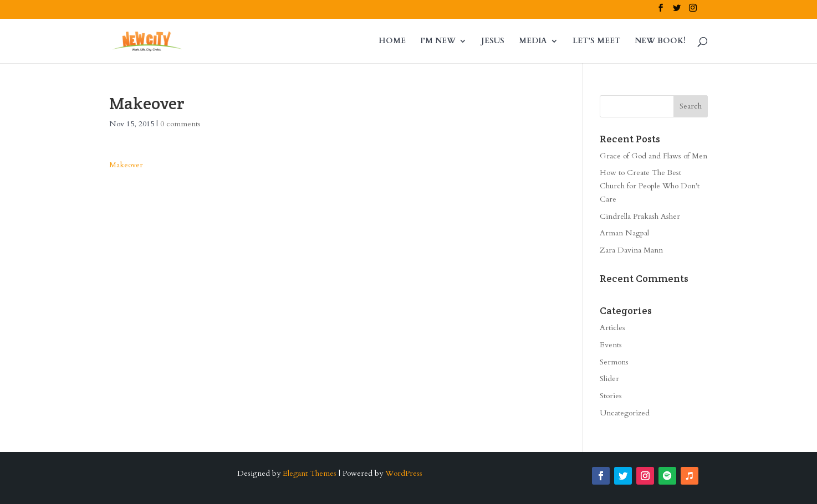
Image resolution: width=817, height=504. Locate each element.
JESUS (493, 42)
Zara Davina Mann (631, 250)
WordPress (404, 473)
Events (611, 345)
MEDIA (533, 42)
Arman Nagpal (624, 233)
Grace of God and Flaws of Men (653, 156)
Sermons (614, 362)
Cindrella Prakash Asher (640, 216)
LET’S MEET (596, 42)
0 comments (180, 124)
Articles (612, 328)
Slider (609, 379)
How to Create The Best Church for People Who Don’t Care (650, 186)
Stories (611, 396)
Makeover (126, 165)
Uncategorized (625, 413)
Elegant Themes (310, 473)
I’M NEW (438, 42)
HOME (392, 42)
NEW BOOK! (660, 42)
